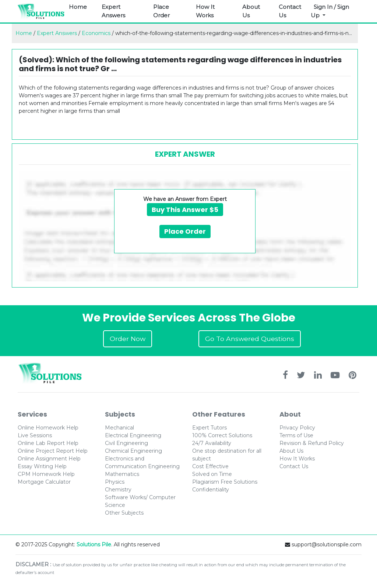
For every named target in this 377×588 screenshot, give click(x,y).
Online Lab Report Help (48, 443)
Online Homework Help (48, 428)
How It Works (205, 11)
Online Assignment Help (49, 459)
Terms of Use (296, 435)
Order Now (128, 339)
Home (78, 7)
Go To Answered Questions (250, 339)
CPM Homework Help (46, 474)
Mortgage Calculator (44, 482)
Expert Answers (113, 11)
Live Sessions (35, 435)
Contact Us (290, 11)
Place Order (161, 11)
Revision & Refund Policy (312, 443)
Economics (96, 33)
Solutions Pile (94, 544)
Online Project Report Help (53, 451)
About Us (251, 11)
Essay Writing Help (42, 466)
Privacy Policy (297, 428)
